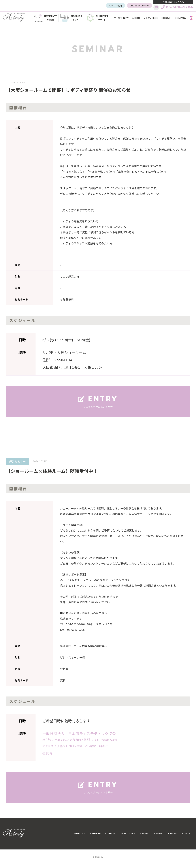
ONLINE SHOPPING (139, 6)
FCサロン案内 (115, 6)
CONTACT (187, 834)
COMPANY (181, 18)
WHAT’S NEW (121, 18)
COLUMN (166, 18)
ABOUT (136, 18)
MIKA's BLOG (151, 18)
